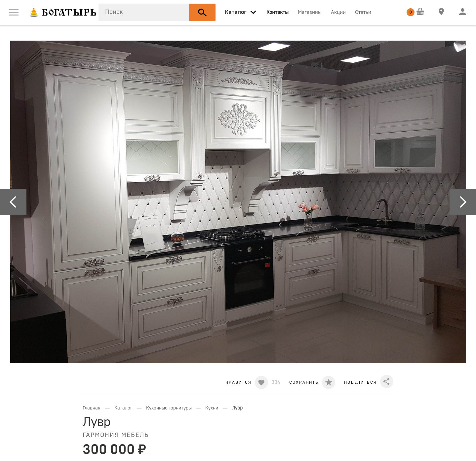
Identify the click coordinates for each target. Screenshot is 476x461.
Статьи (363, 12)
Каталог (123, 408)
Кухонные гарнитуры (169, 408)
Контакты (278, 12)
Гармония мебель (116, 435)
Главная (92, 408)
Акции (338, 12)
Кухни (212, 408)
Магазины (310, 12)
